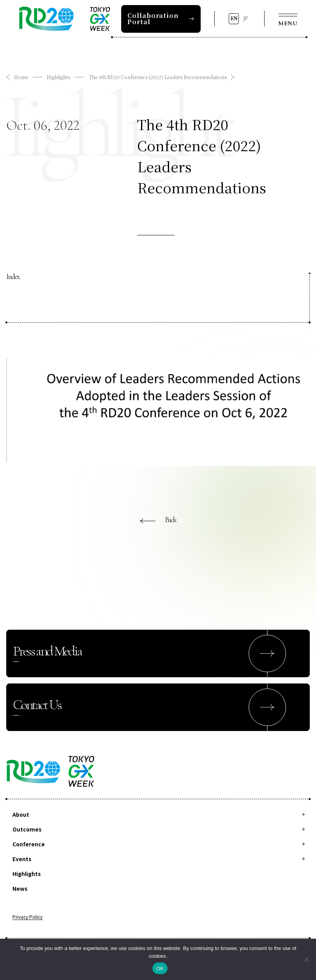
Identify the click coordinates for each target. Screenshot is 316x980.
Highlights (58, 77)
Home (21, 77)
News (20, 888)
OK (160, 969)
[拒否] (306, 959)
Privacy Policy (27, 917)
